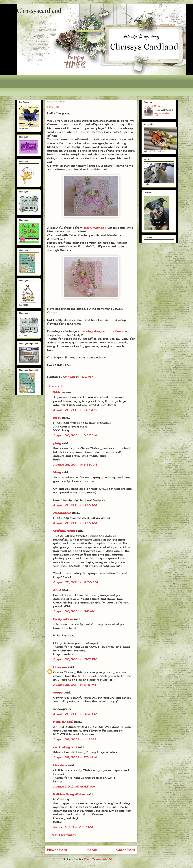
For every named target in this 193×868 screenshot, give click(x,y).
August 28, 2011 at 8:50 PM (75, 714)
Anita (57, 590)
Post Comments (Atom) (102, 859)
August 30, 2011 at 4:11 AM (74, 787)
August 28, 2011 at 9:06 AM (76, 582)
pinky (57, 443)
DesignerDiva (63, 619)
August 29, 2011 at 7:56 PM (75, 757)
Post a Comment (63, 835)
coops (58, 692)
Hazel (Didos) (63, 722)
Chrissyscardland (39, 11)
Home (92, 850)
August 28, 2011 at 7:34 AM (75, 410)
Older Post (126, 850)
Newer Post (57, 850)
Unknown (60, 667)
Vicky (57, 472)
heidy (57, 418)
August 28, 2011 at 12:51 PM (75, 659)
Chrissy (160, 106)
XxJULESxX (62, 513)
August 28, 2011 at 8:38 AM (75, 465)
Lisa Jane (60, 765)
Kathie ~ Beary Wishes (69, 794)
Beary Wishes (94, 228)
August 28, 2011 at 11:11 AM (74, 611)
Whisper (59, 392)
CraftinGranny (64, 531)
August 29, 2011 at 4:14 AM (75, 739)
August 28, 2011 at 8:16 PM (75, 685)
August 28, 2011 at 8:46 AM (75, 505)
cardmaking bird (65, 747)
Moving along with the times (102, 331)
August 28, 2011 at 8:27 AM (75, 435)
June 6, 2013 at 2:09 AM (73, 827)
